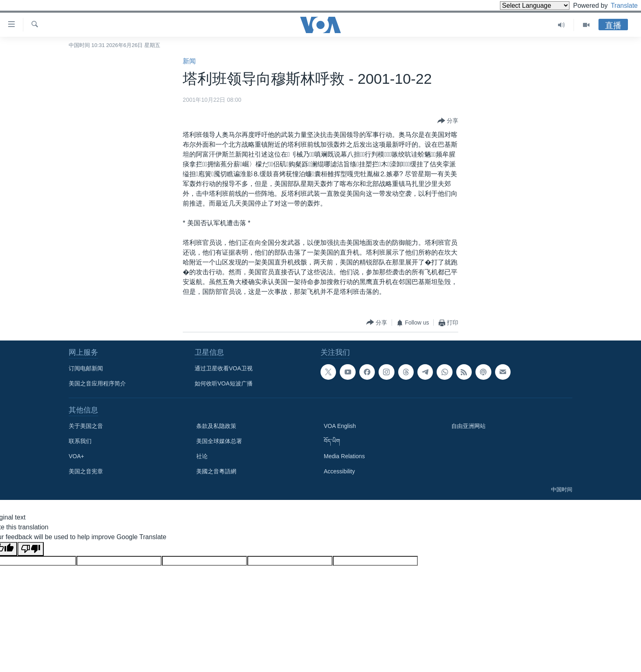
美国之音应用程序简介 (97, 383)
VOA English (340, 426)
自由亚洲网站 (468, 426)
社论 (202, 456)
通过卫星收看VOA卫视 (224, 368)
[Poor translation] (31, 549)
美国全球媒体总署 (219, 441)
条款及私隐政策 (216, 426)
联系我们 (80, 441)
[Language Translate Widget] (521, 6)
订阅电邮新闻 (86, 368)
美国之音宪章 (86, 471)
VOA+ (76, 456)
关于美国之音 (86, 426)
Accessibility (339, 471)
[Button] (448, 121)
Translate (617, 6)
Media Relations (344, 456)
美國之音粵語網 (216, 471)
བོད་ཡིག (332, 441)
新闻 (189, 61)
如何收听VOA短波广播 (224, 383)
